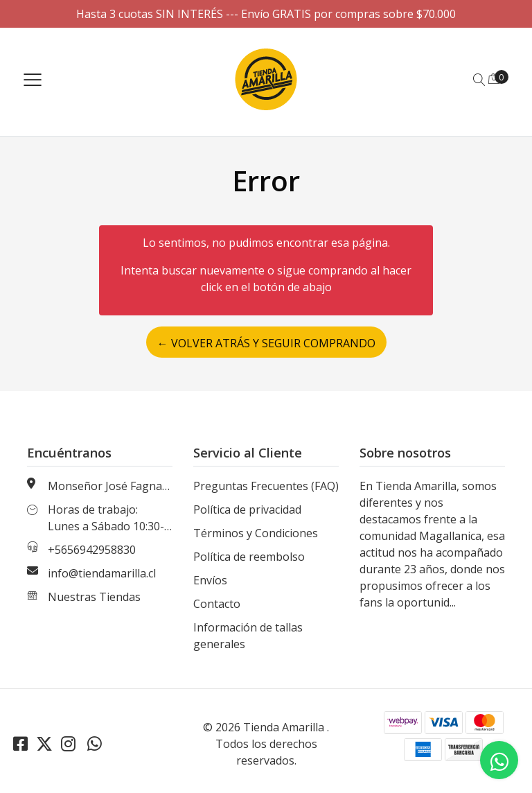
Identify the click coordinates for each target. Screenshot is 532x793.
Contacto (217, 604)
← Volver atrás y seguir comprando (266, 343)
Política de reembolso (249, 557)
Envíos (210, 580)
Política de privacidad (247, 509)
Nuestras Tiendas (94, 597)
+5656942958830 (92, 550)
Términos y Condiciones (256, 533)
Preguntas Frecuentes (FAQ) (266, 486)
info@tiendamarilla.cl (102, 573)
